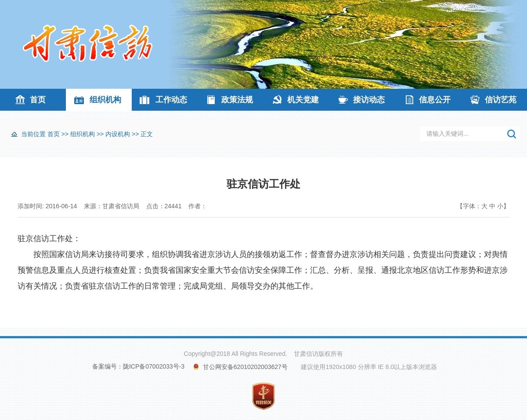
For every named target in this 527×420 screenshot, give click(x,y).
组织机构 (105, 100)
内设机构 (118, 134)
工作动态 (171, 100)
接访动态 (369, 100)
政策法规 (237, 100)
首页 (38, 100)
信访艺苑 (501, 100)
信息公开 (435, 100)
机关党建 (303, 100)
